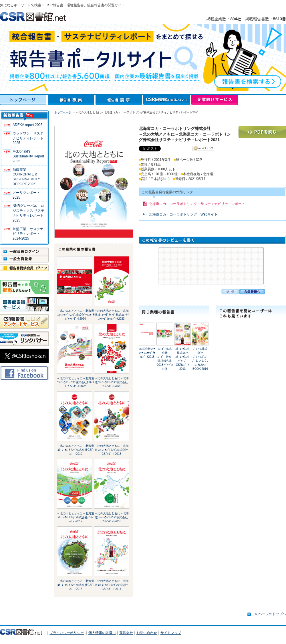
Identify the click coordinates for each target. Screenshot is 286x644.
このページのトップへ (269, 614)
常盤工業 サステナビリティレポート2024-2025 (28, 234)
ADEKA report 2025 (28, 125)
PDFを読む (262, 132)
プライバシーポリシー (67, 633)
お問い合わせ (147, 633)
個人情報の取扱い (102, 633)
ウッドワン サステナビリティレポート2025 (28, 138)
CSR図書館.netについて (167, 100)
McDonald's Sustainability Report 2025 (28, 156)
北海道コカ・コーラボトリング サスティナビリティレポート (197, 204)
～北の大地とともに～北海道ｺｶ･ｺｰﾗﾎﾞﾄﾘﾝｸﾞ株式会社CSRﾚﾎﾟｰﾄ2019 (76, 450)
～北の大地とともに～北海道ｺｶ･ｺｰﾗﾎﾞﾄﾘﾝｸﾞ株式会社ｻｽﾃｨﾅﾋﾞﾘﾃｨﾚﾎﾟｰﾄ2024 (76, 315)
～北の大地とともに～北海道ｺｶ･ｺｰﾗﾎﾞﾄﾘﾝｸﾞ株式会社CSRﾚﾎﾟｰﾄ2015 (76, 585)
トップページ (24, 100)
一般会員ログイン (24, 251)
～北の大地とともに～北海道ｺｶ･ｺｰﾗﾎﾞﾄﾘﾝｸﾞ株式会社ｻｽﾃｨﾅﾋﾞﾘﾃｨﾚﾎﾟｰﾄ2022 (76, 382)
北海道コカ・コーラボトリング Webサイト (183, 214)
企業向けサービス (215, 100)
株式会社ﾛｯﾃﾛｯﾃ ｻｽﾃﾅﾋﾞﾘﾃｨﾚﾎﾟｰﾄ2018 (147, 353)
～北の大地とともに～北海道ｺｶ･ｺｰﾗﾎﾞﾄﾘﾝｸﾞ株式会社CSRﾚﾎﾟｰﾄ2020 (112, 382)
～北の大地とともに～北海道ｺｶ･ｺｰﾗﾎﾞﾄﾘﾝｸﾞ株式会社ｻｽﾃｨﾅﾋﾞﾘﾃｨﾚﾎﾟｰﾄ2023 (112, 315)
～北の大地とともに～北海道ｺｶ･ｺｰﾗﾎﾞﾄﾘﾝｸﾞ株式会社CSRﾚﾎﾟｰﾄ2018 (112, 450)
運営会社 (126, 633)
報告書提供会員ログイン (24, 268)
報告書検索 (72, 100)
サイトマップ (171, 633)
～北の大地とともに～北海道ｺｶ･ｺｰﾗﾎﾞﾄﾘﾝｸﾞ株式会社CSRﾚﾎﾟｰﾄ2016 (112, 517)
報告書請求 (119, 100)
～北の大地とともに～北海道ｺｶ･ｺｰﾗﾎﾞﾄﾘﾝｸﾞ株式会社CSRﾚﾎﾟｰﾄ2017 (76, 517)
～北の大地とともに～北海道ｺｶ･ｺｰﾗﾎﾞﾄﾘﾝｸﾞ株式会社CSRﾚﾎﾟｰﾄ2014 (112, 585)
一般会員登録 (24, 259)
